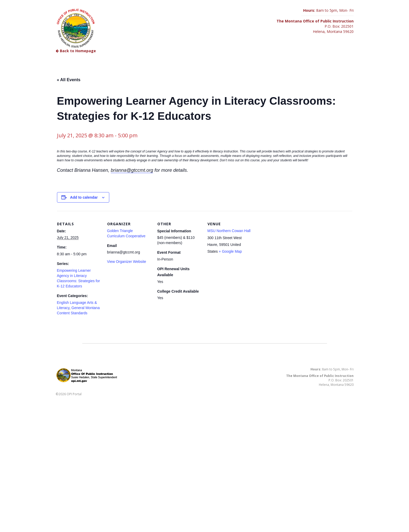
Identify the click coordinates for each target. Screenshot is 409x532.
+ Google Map (230, 251)
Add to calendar (84, 197)
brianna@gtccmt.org (132, 170)
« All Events (69, 80)
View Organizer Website (127, 262)
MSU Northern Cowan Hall (229, 231)
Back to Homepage (76, 51)
